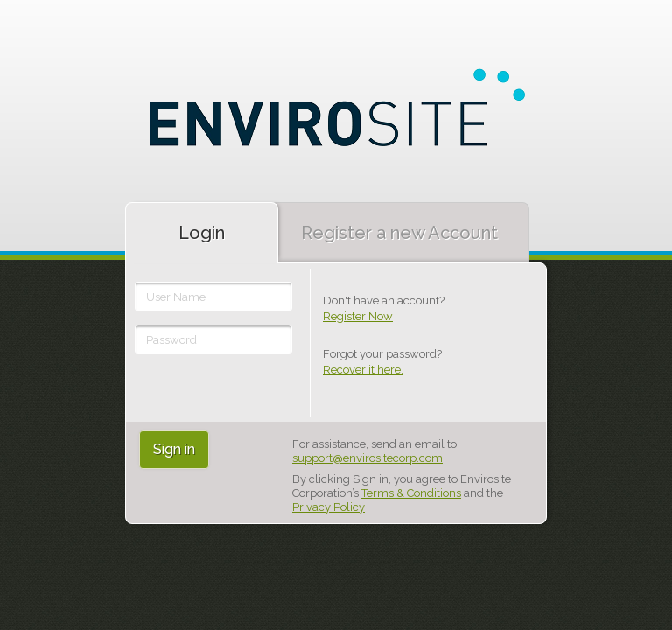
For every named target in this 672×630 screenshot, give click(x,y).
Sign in (174, 449)
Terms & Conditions (411, 493)
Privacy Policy (329, 507)
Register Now (358, 316)
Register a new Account (399, 233)
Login (202, 233)
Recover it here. (363, 370)
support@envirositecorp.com (367, 458)
